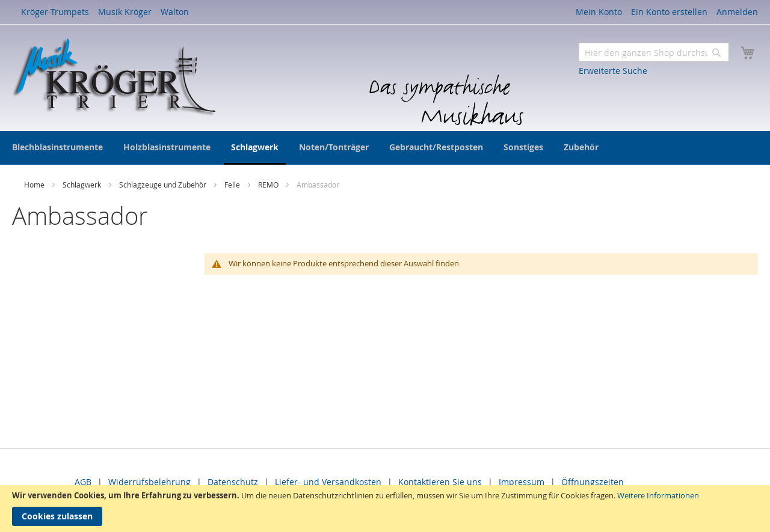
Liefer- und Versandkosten (328, 482)
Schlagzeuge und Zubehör (164, 185)
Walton (175, 12)
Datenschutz (233, 482)
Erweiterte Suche (613, 71)
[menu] (385, 148)
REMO (269, 185)
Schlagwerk (83, 185)
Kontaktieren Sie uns (440, 482)
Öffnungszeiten (593, 482)
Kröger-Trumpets (55, 12)
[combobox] (654, 52)
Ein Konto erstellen (669, 12)
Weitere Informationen (658, 495)
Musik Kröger (125, 12)
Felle (233, 185)
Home (35, 185)
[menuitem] (57, 147)
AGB (83, 482)
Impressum (522, 482)
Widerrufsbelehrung (149, 482)
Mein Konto (599, 12)
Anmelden (737, 12)
